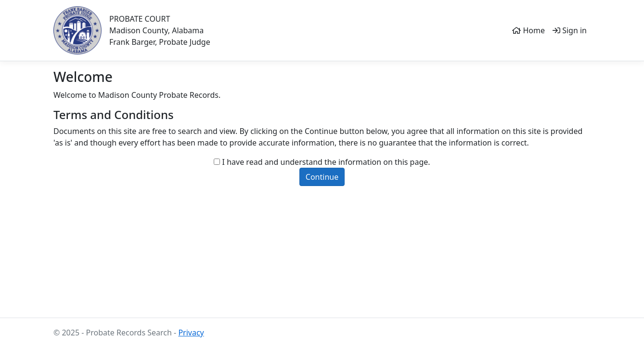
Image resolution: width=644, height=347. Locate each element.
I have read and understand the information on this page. (326, 162)
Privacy (191, 333)
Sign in (570, 30)
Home (528, 30)
